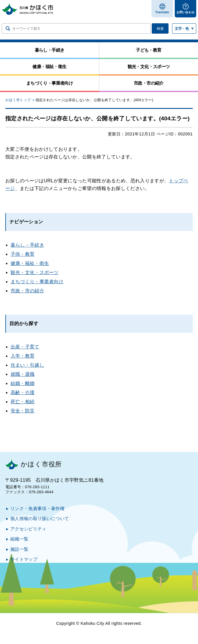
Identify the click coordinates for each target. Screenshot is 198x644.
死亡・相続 (23, 402)
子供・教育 (23, 254)
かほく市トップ (18, 100)
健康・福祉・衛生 (30, 263)
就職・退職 (23, 374)
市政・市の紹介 (27, 291)
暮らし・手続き (27, 245)
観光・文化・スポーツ (35, 272)
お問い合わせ (186, 12)
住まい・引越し (27, 365)
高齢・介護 (23, 393)
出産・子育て (25, 347)
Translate (162, 12)
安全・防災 (23, 411)
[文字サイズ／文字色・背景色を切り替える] (184, 28)
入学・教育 (23, 356)
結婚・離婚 (23, 383)
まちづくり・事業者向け (37, 282)
